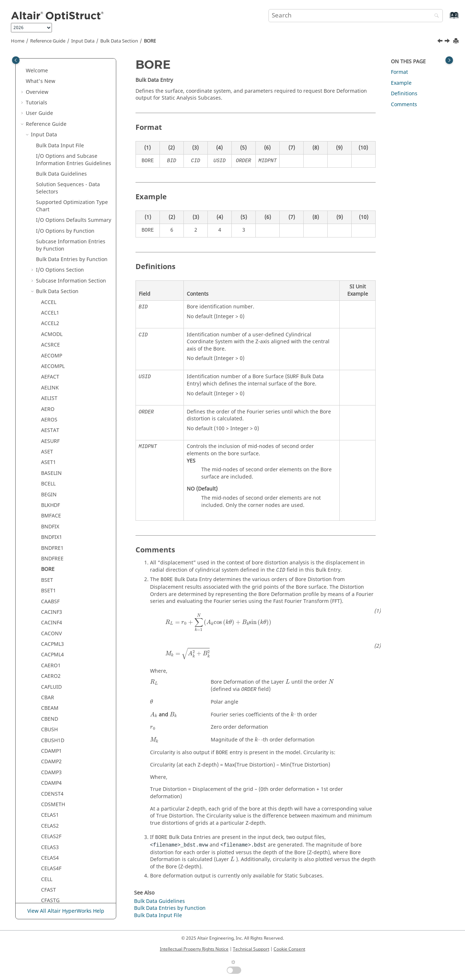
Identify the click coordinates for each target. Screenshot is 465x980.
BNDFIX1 (52, 119)
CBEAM (50, 290)
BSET (47, 162)
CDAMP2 (51, 343)
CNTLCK (51, 846)
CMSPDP (51, 781)
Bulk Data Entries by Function (170, 908)
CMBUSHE (53, 739)
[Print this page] (457, 41)
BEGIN (49, 76)
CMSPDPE (53, 803)
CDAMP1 (51, 333)
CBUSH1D (53, 322)
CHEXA (49, 589)
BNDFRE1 (52, 130)
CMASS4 (51, 685)
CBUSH (49, 311)
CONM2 (50, 888)
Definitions (404, 94)
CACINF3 (52, 194)
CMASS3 (51, 675)
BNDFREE (52, 140)
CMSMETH (54, 771)
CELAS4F (51, 450)
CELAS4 (50, 439)
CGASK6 (51, 514)
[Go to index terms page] (446, 19)
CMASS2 (51, 664)
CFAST (48, 471)
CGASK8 (51, 525)
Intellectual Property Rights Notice (194, 949)
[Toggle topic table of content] (449, 60)
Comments (404, 105)
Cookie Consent (289, 949)
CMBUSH (52, 717)
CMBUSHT (53, 760)
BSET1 (48, 172)
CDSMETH (53, 386)
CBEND (50, 301)
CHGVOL (51, 610)
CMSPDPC (53, 792)
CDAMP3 (51, 354)
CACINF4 (52, 204)
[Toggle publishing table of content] (16, 60)
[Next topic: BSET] (448, 42)
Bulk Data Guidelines (159, 901)
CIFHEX (50, 621)
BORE (150, 41)
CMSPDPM (54, 814)
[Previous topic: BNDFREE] (441, 42)
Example (401, 83)
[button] (38, 65)
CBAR (48, 279)
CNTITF (50, 835)
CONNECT (53, 899)
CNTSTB (51, 856)
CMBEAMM (54, 707)
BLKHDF (50, 87)
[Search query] (356, 16)
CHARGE (51, 568)
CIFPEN (50, 632)
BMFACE (51, 97)
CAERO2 (51, 258)
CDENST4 (52, 375)
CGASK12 (52, 535)
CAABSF (50, 183)
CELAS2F (51, 418)
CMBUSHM (54, 749)
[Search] (435, 16)
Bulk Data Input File (158, 915)
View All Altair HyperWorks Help (66, 911)
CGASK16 (52, 546)
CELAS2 (50, 407)
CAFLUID (51, 269)
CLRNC (49, 642)
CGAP (48, 493)
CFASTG (50, 482)
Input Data (83, 41)
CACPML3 (52, 226)
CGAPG (49, 503)
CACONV (51, 215)
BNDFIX (50, 108)
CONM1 (50, 878)
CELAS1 (50, 397)
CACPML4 (52, 236)
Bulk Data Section (119, 41)
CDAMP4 (51, 365)
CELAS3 (50, 429)
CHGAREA (53, 600)
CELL (47, 461)
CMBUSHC (53, 728)
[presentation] (218, 623)
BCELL (48, 65)
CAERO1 (51, 247)
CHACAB (51, 557)
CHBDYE (51, 578)
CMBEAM (52, 696)
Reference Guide (48, 41)
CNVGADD (53, 867)
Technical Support (251, 949)
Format (399, 72)
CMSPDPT (53, 824)
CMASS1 (51, 653)
